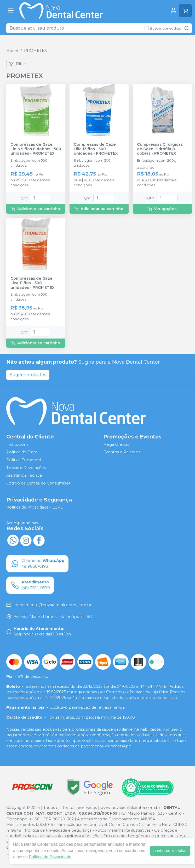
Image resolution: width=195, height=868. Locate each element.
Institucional (18, 444)
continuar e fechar (170, 851)
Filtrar (17, 64)
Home (12, 50)
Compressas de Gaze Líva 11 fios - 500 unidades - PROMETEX (32, 283)
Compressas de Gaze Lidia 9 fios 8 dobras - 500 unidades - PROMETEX (36, 149)
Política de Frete (22, 452)
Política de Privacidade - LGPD (35, 508)
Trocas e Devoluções (26, 468)
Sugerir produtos (28, 375)
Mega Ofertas (116, 444)
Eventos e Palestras (122, 452)
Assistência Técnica (24, 475)
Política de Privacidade (50, 857)
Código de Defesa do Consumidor (38, 483)
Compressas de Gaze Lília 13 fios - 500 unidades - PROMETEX (96, 149)
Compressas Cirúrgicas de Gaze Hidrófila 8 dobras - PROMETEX (160, 149)
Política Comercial (24, 460)
